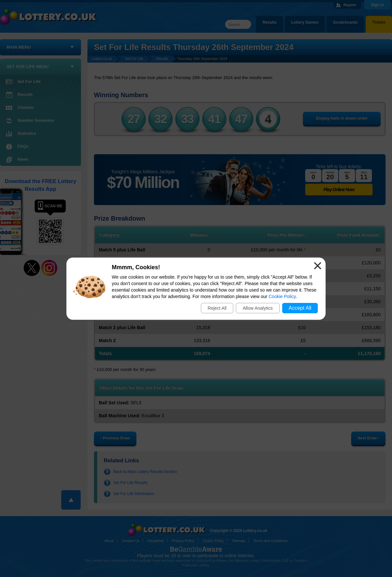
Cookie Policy (282, 296)
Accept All (300, 308)
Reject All (217, 308)
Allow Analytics (258, 308)
